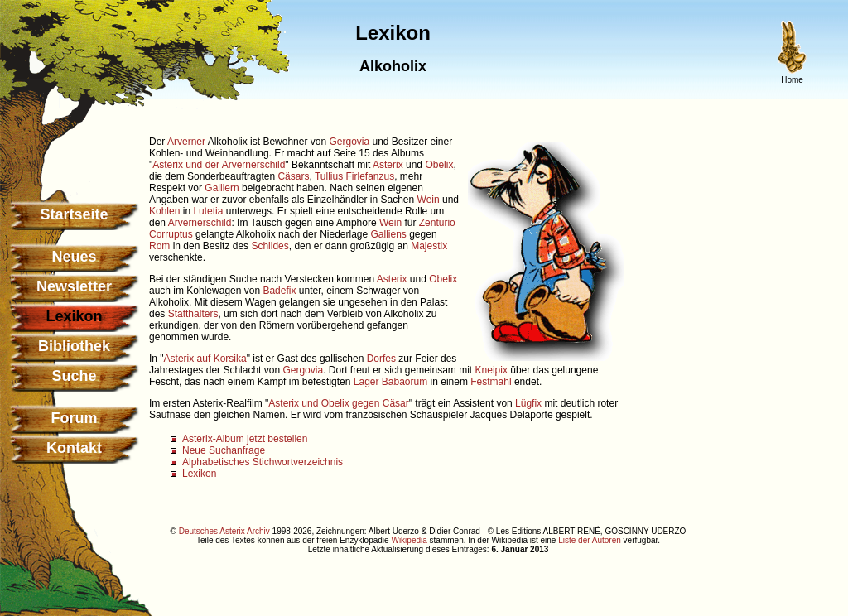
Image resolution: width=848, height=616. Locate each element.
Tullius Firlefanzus (354, 176)
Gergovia (349, 142)
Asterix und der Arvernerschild (219, 165)
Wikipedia (409, 540)
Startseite (74, 214)
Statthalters (193, 314)
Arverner (186, 142)
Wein (429, 200)
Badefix (279, 291)
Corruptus (171, 234)
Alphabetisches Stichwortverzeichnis (263, 462)
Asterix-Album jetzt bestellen (245, 439)
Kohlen (164, 211)
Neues (74, 257)
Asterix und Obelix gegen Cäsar (338, 403)
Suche (74, 376)
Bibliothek (74, 346)
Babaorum (405, 382)
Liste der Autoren (590, 540)
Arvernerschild (200, 223)
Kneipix (491, 370)
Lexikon (199, 474)
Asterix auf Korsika (205, 359)
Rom (159, 246)
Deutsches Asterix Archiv (224, 531)
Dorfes (381, 359)
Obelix (439, 165)
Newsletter (74, 286)
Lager (366, 382)
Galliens (389, 234)
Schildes (270, 246)
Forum (75, 418)
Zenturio (437, 223)
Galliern (222, 188)
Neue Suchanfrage (224, 450)
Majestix (429, 246)
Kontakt (74, 448)
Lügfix (528, 403)
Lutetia (208, 211)
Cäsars (293, 176)
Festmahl (491, 382)
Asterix (388, 165)
